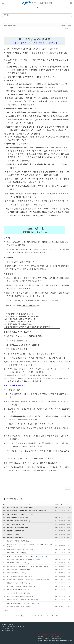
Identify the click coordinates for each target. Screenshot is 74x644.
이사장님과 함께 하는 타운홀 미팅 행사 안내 (18, 583)
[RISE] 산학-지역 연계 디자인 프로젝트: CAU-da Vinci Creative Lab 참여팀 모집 (27, 580)
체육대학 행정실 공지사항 (14, 499)
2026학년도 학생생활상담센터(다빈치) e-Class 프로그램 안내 (22, 560)
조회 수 (69, 504)
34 (53, 615)
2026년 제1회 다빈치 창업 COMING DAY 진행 (19, 576)
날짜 (62, 504)
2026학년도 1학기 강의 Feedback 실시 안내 (18, 593)
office (5, 29)
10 (47, 615)
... (50, 615)
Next (57, 615)
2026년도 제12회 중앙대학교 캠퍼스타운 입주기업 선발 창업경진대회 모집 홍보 (26, 566)
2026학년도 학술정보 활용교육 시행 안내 (17, 590)
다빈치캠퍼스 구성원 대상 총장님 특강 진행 (17, 541)
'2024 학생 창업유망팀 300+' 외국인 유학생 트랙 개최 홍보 (22, 603)
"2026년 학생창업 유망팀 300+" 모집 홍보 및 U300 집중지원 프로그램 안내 (26, 556)
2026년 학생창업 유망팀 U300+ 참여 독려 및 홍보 (19, 596)
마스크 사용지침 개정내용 (10, 25)
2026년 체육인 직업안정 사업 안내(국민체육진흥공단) (20, 586)
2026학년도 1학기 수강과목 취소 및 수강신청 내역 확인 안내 (22, 600)
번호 (4, 504)
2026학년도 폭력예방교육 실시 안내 (16, 573)
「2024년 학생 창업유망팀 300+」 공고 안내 (17, 607)
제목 (30, 504)
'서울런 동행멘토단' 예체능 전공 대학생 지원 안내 (19, 549)
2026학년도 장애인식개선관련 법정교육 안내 (18, 570)
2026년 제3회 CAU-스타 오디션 (15, 553)
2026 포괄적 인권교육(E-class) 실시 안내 (17, 563)
